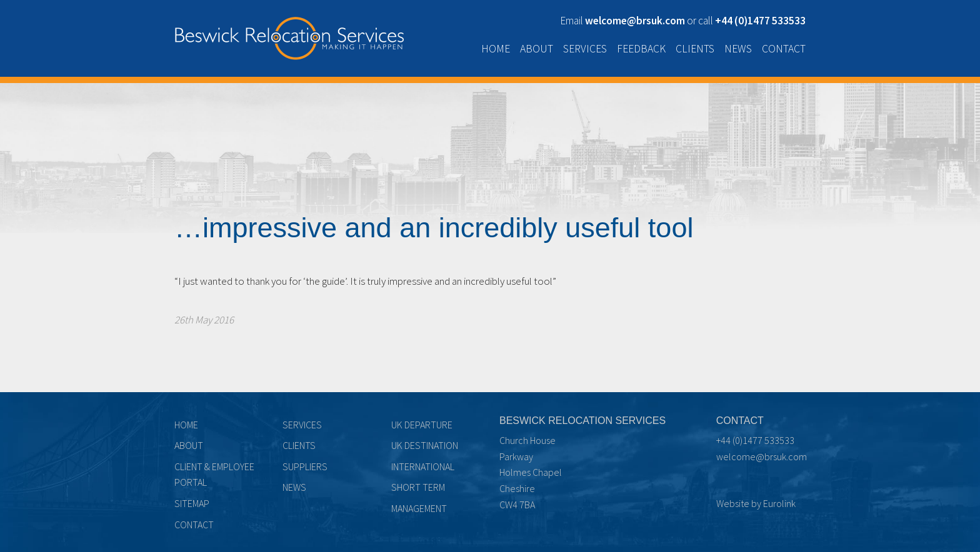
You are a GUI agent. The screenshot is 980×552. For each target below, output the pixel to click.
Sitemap (192, 503)
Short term (418, 487)
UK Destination (425, 445)
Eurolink (779, 503)
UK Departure (422, 425)
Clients (695, 49)
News (738, 49)
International (423, 466)
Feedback (641, 49)
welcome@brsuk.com (762, 456)
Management (419, 508)
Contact (784, 49)
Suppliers (305, 466)
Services (585, 49)
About (537, 49)
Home (496, 49)
